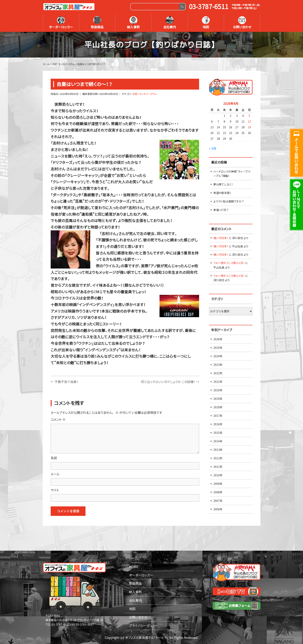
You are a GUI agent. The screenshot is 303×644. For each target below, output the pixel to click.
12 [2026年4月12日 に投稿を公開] (249, 121)
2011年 (218, 467)
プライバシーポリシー (144, 625)
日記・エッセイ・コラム (144, 94)
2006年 (218, 509)
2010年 (218, 475)
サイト (55, 490)
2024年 (218, 356)
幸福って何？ (221, 210)
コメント (58, 419)
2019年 (218, 399)
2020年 (218, 390)
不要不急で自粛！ (64, 382)
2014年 (218, 441)
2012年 (218, 458)
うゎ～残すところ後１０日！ (229, 263)
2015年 (218, 433)
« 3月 (213, 148)
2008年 (218, 492)
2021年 (218, 382)
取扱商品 (97, 23)
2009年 (218, 484)
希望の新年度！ (222, 193)
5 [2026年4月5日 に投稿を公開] (249, 116)
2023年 (218, 365)
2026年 (218, 339)
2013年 (218, 450)
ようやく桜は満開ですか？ (229, 201)
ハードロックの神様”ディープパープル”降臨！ (232, 174)
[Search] (155, 7)
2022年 (218, 373)
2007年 (218, 501)
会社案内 (170, 23)
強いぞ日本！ (221, 238)
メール (55, 474)
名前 (54, 458)
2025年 (218, 348)
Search (182, 7)
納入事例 (133, 23)
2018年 (218, 407)
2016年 (218, 424)
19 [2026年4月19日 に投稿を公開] (249, 127)
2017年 (218, 416)
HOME (134, 566)
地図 (206, 23)
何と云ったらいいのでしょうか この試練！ (170, 382)
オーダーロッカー (61, 23)
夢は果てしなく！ (223, 184)
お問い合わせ (242, 23)
